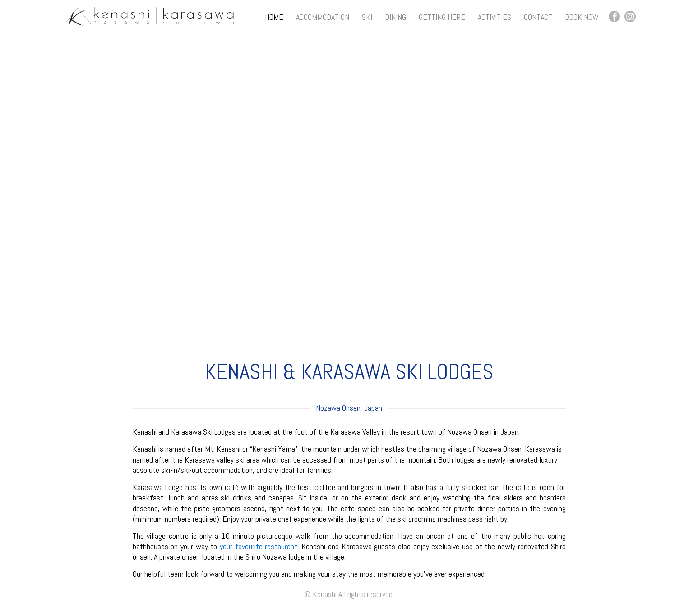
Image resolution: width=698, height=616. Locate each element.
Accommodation (323, 17)
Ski (367, 17)
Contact (538, 17)
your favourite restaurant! (259, 546)
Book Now (582, 17)
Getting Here (442, 17)
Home (274, 17)
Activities (495, 17)
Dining (395, 17)
